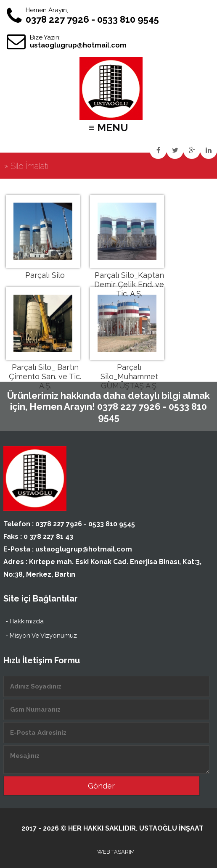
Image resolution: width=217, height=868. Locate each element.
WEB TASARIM (116, 852)
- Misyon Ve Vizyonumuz (41, 636)
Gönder (101, 786)
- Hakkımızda (25, 621)
